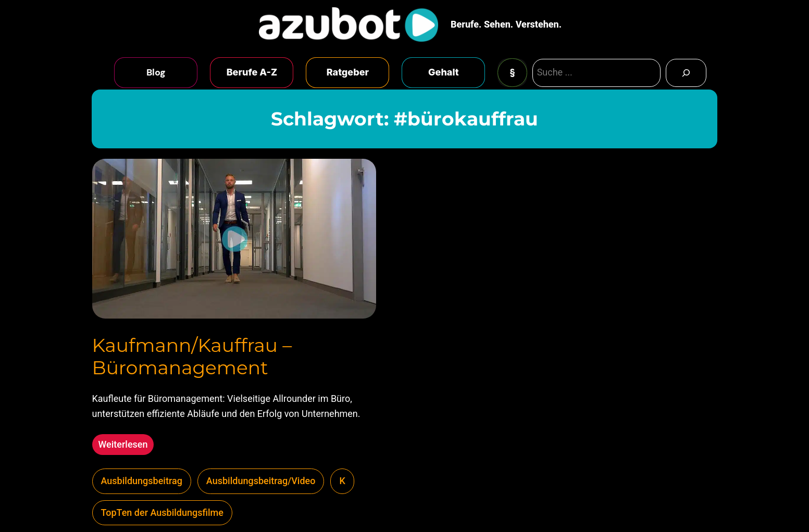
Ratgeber (348, 72)
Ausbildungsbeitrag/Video (261, 481)
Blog (156, 72)
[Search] (686, 73)
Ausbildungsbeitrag (142, 481)
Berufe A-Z (252, 72)
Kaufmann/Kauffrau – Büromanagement (192, 357)
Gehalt (444, 72)
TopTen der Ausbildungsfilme (162, 512)
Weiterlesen (126, 446)
